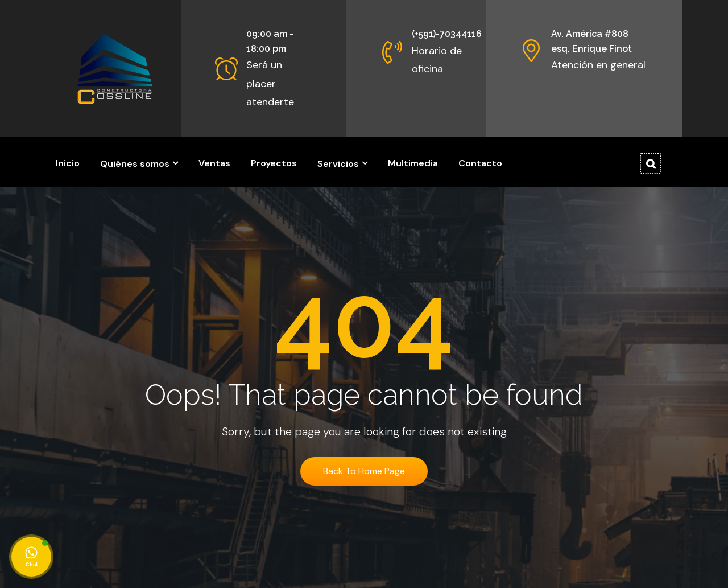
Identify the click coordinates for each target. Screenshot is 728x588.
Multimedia (413, 163)
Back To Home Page (364, 471)
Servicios (338, 164)
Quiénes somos (135, 164)
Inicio (68, 163)
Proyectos (274, 163)
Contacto (480, 163)
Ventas (214, 163)
